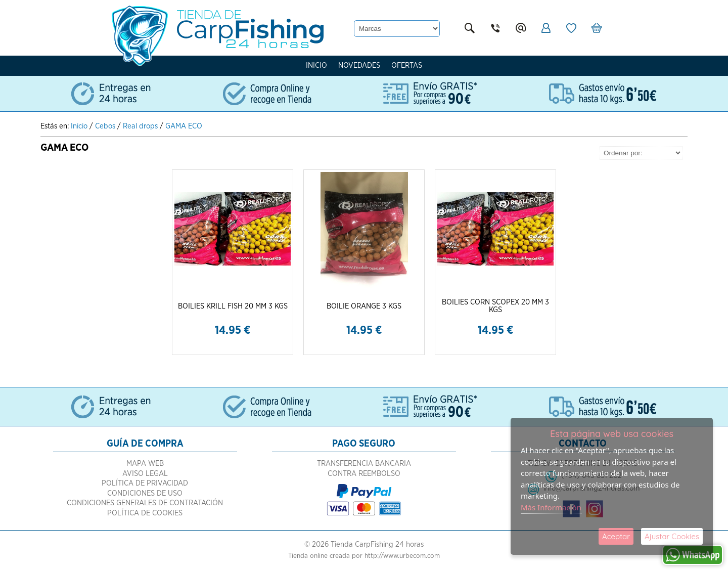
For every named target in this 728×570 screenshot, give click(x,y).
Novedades (359, 65)
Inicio (316, 65)
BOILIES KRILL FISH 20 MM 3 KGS (233, 306)
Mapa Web (145, 464)
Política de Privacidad (145, 483)
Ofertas (407, 65)
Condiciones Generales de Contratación (145, 503)
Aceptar (616, 536)
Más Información (551, 507)
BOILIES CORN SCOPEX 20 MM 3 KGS (495, 306)
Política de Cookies (145, 513)
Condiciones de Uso (145, 493)
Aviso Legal (145, 474)
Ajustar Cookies (672, 536)
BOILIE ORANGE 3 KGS (364, 306)
